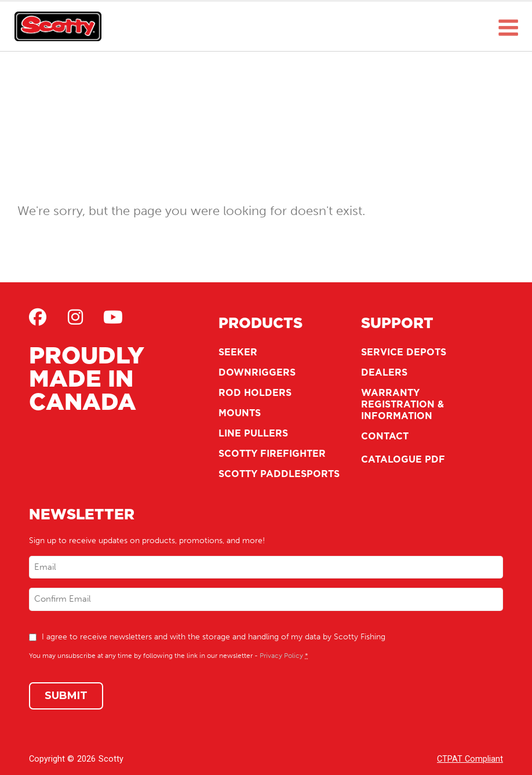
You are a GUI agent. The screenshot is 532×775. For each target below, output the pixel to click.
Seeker (238, 352)
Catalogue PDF (403, 459)
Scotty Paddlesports (279, 474)
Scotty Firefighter (272, 453)
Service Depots (404, 352)
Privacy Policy (281, 656)
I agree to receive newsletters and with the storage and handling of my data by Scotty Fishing (214, 637)
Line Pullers (253, 433)
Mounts (240, 413)
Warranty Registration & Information (402, 404)
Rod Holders (255, 392)
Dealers (384, 372)
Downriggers (257, 372)
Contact (385, 436)
